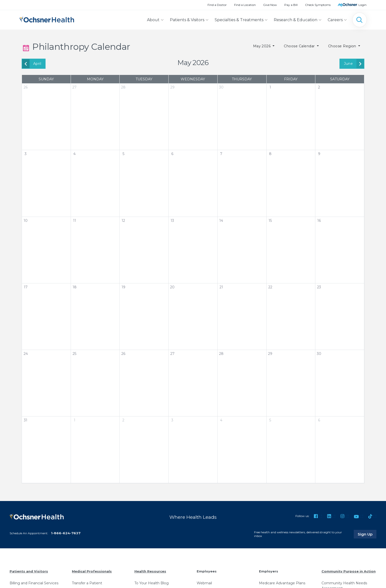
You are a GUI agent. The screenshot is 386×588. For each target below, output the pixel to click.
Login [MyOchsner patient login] (362, 5)
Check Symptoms (318, 5)
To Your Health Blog (152, 583)
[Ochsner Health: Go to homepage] (47, 19)
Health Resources (150, 571)
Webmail (204, 583)
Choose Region (343, 46)
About (153, 20)
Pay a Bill (291, 5)
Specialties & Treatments (239, 20)
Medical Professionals (92, 571)
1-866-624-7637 (66, 533)
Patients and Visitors (29, 571)
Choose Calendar (300, 46)
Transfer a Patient (87, 583)
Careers (335, 20)
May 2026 (262, 46)
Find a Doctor (217, 5)
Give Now (270, 5)
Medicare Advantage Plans (282, 583)
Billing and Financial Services (34, 583)
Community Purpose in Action (349, 571)
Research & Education (296, 20)
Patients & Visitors (187, 20)
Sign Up (367, 534)
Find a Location (245, 5)
